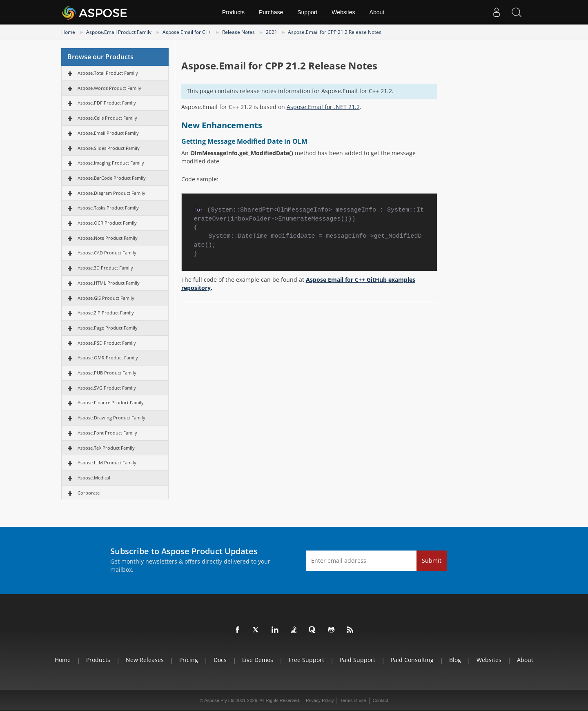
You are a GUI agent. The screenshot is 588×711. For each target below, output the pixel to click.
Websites (343, 12)
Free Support (306, 660)
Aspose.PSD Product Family (107, 343)
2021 (272, 32)
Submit (432, 561)
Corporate (89, 493)
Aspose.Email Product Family (119, 32)
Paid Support (357, 660)
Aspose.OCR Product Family (107, 223)
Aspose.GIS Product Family (106, 298)
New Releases (145, 660)
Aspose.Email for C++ (187, 32)
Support (307, 12)
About (377, 12)
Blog (455, 660)
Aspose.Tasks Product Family (108, 208)
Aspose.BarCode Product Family (112, 178)
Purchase (271, 12)
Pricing (189, 660)
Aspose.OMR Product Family (108, 358)
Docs (220, 660)
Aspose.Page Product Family (108, 328)
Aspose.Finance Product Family (111, 402)
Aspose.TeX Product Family (106, 448)
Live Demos (258, 660)
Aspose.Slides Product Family (109, 148)
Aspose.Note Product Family (108, 238)
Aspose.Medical (94, 478)
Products (233, 12)
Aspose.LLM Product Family (107, 462)
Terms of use (353, 700)
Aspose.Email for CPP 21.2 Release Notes (335, 32)
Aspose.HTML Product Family (109, 283)
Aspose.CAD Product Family (107, 253)
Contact (380, 700)
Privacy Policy (320, 700)
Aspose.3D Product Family (105, 268)
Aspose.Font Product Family (107, 433)
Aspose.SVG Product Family (107, 388)
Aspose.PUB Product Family (107, 373)
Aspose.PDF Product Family (107, 103)
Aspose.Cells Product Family (107, 118)
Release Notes (238, 32)
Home (68, 32)
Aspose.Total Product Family (108, 73)
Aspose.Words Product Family (109, 88)
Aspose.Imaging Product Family (111, 163)
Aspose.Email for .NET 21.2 (323, 107)
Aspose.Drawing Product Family (111, 418)
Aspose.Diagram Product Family (111, 193)
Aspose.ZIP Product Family (106, 313)
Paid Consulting (412, 660)
